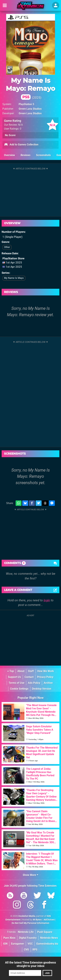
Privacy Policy (45, 677)
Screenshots (43, 155)
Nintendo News (49, 938)
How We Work (46, 671)
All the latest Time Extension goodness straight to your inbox (30, 964)
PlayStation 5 (26, 104)
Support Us (14, 677)
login (47, 600)
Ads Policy (34, 683)
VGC (30, 944)
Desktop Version (42, 689)
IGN (5, 944)
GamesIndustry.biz (47, 944)
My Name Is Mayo (14, 278)
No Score (10, 135)
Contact (29, 677)
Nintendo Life (26, 932)
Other (7, 247)
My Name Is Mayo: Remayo (30, 88)
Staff (31, 671)
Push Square (45, 932)
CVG (26, 950)
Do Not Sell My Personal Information (30, 923)
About (21, 671)
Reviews (26, 155)
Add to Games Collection (21, 145)
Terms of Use (17, 683)
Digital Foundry (28, 938)
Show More (30, 875)
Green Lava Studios (30, 109)
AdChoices (49, 920)
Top (11, 671)
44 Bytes (37, 920)
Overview (10, 155)
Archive (48, 683)
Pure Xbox (9, 938)
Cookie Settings (19, 689)
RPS (35, 950)
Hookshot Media (27, 916)
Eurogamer (18, 944)
